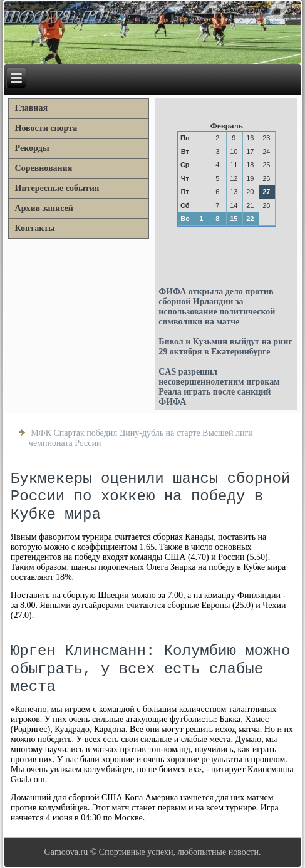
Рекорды (32, 148)
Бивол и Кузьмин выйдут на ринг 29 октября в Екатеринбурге (225, 347)
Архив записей (44, 208)
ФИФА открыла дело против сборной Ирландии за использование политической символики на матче (217, 307)
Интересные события (57, 188)
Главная (31, 108)
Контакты (35, 228)
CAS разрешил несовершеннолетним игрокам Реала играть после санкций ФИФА (219, 387)
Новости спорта (46, 128)
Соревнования (44, 168)
